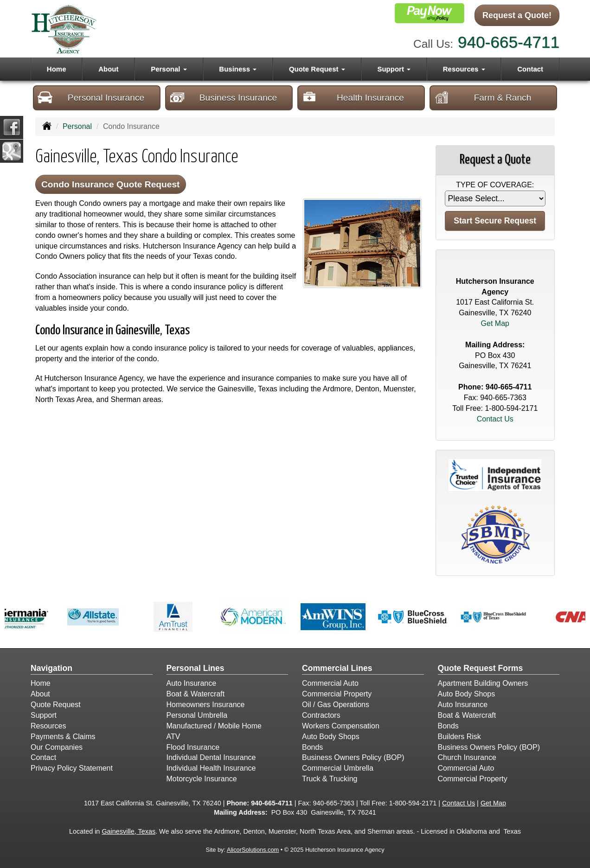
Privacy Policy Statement (72, 768)
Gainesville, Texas (128, 831)
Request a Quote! (517, 15)
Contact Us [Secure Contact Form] (495, 419)
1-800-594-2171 (511, 408)
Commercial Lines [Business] (337, 668)
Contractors (321, 715)
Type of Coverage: (495, 185)
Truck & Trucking (330, 779)
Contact (530, 69)
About (108, 69)
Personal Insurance (91, 97)
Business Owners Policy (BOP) (353, 757)
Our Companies (57, 747)
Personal (77, 126)
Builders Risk (459, 737)
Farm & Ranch (483, 97)
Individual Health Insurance (211, 768)
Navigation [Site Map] (51, 668)
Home (57, 69)
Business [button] (238, 69)
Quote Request (56, 705)
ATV (173, 737)
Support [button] (394, 69)
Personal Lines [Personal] (196, 668)
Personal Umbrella (197, 715)
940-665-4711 (509, 42)
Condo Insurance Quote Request (111, 184)
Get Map (495, 323)
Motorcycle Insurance (202, 779)
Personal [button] (169, 69)
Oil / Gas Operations (336, 705)
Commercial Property (337, 694)
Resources (48, 726)
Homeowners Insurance (206, 705)
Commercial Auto (330, 683)
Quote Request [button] (317, 69)
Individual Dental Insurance (211, 757)
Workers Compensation (341, 726)
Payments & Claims (63, 737)
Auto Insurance (192, 683)
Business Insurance (223, 97)
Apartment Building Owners (483, 683)
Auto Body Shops (331, 737)
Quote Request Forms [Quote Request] (481, 668)
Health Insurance (353, 97)
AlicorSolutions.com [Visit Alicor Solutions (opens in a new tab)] (253, 850)
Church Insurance (467, 757)
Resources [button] (464, 69)
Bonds (312, 747)
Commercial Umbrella (338, 768)
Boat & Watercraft (196, 694)
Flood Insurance (193, 747)
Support (44, 715)
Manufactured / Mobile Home (214, 726)
